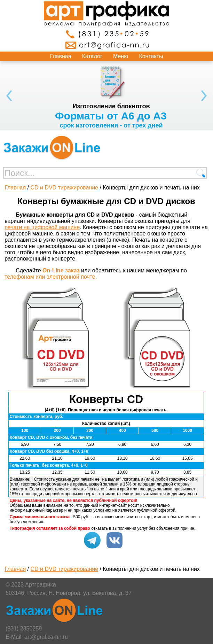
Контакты (151, 56)
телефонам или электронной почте (50, 277)
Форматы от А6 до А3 (111, 116)
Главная (61, 56)
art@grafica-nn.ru (46, 637)
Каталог (92, 56)
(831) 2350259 (24, 629)
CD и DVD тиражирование (64, 188)
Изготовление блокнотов (111, 106)
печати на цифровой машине (42, 227)
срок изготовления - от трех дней (111, 125)
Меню (121, 56)
